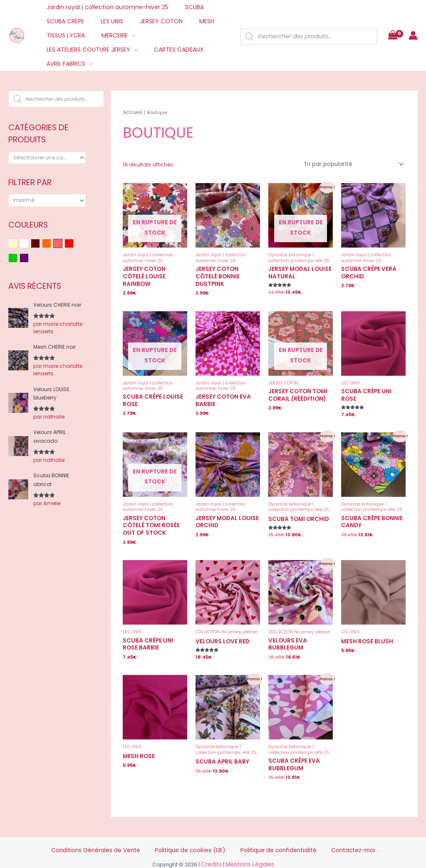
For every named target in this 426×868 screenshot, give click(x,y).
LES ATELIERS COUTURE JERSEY (86, 50)
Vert (17, 259)
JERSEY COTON (149, 21)
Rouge (73, 244)
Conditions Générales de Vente (122, 832)
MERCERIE (107, 35)
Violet (28, 259)
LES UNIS (104, 21)
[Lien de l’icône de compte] (413, 35)
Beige (17, 244)
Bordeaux (40, 244)
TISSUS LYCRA (63, 35)
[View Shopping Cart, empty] (393, 36)
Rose (62, 244)
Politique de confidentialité (266, 832)
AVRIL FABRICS (63, 64)
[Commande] (358, 162)
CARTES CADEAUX (171, 50)
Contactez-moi (324, 832)
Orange (51, 244)
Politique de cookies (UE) (197, 832)
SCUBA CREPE (63, 21)
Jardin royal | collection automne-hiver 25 (105, 7)
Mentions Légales (249, 845)
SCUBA (187, 7)
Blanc (28, 244)
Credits (214, 845)
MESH (189, 21)
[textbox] (44, 158)
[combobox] (47, 158)
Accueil (131, 112)
